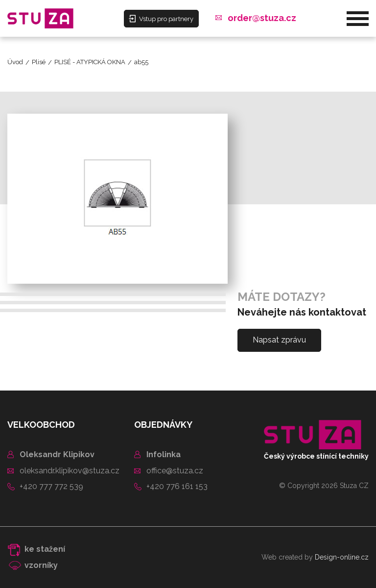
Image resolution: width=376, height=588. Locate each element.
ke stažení (45, 549)
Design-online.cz (342, 557)
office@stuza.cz (175, 471)
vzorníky (41, 565)
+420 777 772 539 (51, 486)
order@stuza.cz (262, 18)
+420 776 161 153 (177, 486)
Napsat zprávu (279, 340)
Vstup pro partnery (161, 19)
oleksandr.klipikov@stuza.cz (70, 471)
